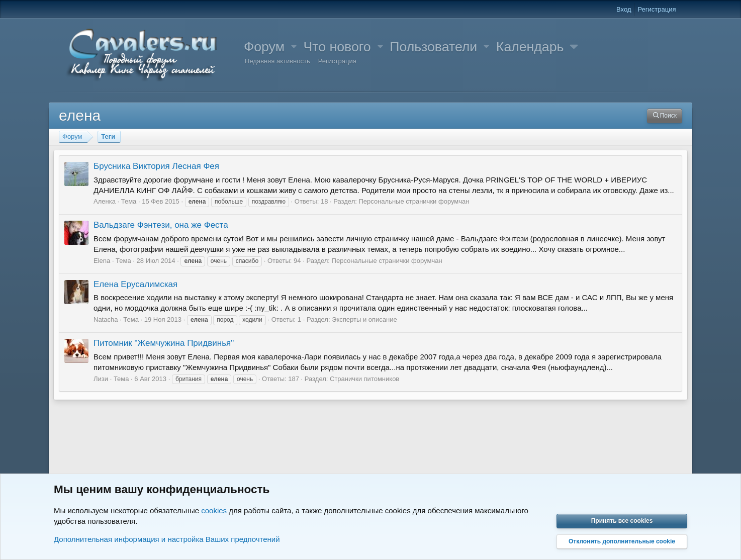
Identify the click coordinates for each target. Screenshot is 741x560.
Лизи (101, 379)
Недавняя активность (277, 61)
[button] (294, 47)
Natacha (106, 319)
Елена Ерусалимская (135, 284)
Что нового (337, 47)
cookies (214, 510)
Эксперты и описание (364, 319)
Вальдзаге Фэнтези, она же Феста (161, 225)
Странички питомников (364, 379)
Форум (264, 47)
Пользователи (433, 47)
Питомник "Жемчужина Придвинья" (164, 343)
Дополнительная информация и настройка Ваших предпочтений (167, 539)
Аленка (105, 201)
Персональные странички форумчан (414, 201)
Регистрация (337, 61)
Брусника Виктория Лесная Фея (156, 166)
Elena (102, 261)
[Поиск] (665, 116)
